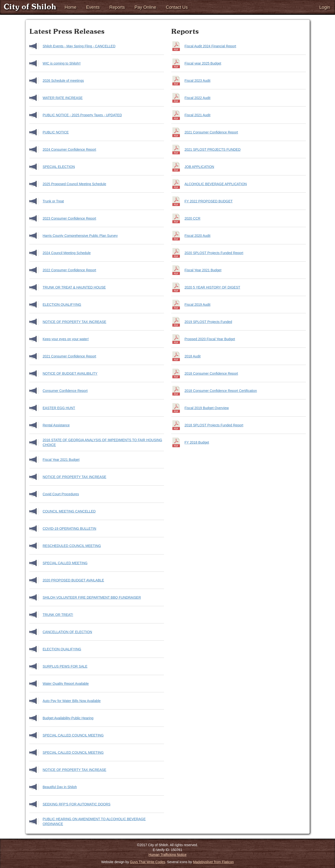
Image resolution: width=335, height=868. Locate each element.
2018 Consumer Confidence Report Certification (221, 391)
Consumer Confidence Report (65, 391)
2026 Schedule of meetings (63, 81)
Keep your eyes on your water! (66, 339)
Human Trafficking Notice (167, 855)
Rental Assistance (56, 425)
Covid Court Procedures (61, 494)
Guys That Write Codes (148, 862)
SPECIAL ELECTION (59, 167)
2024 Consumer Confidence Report (69, 149)
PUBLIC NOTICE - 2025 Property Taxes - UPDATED (82, 115)
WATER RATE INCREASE (63, 98)
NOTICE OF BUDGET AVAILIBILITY (70, 373)
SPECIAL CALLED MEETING (65, 563)
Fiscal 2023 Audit (198, 81)
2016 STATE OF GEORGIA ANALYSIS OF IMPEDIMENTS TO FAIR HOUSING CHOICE (103, 442)
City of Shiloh (30, 7)
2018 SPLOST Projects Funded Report (214, 425)
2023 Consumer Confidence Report (69, 218)
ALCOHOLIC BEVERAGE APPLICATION (216, 184)
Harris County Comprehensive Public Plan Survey (80, 236)
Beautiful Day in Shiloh (60, 787)
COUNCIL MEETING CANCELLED (69, 511)
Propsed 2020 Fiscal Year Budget (210, 339)
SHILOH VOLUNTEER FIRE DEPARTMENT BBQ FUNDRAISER (92, 597)
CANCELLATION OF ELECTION (68, 632)
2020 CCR (193, 218)
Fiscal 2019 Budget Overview (207, 408)
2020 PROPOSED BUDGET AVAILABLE (73, 580)
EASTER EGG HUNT (59, 408)
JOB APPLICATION (199, 167)
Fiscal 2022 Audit (198, 98)
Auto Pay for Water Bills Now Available (72, 701)
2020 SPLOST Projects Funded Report (214, 253)
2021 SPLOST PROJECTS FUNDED (213, 149)
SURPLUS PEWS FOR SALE (65, 666)
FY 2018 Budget (197, 442)
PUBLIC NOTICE (56, 132)
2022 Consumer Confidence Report (69, 270)
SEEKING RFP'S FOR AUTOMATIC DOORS (77, 804)
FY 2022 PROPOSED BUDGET (209, 201)
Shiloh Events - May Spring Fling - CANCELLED (79, 46)
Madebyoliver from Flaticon (213, 862)
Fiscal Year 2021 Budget (61, 460)
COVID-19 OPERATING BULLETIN (70, 529)
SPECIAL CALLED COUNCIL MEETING (73, 735)
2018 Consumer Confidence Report (211, 373)
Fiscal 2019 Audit (198, 305)
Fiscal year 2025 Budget (203, 63)
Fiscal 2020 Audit (198, 236)
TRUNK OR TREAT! (58, 615)
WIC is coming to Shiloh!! (62, 63)
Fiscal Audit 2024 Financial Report (210, 46)
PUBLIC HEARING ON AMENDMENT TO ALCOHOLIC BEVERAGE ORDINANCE (94, 821)
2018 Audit (193, 356)
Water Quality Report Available (66, 684)
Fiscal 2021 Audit (198, 115)
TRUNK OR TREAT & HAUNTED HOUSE (74, 287)
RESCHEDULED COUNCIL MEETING (72, 546)
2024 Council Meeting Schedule (67, 253)
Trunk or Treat (53, 201)
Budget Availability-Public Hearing (68, 718)
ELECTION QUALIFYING (62, 305)
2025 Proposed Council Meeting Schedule (75, 184)
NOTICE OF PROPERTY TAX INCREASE (75, 322)
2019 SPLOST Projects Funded (208, 322)
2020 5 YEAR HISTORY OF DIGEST (212, 287)
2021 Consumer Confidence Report (69, 356)
